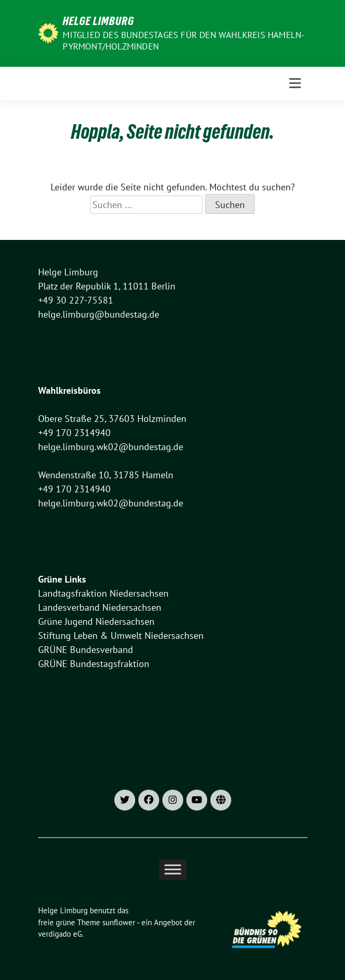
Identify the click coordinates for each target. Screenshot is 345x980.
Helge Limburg (98, 21)
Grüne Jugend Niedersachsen (96, 621)
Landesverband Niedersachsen (100, 607)
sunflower (119, 922)
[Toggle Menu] (173, 870)
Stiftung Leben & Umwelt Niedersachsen (121, 636)
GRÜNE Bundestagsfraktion (94, 664)
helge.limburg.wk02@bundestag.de (111, 447)
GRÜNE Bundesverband (86, 650)
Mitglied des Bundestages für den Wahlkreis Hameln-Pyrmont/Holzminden (183, 41)
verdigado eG (60, 934)
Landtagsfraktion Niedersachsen (103, 593)
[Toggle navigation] (295, 83)
